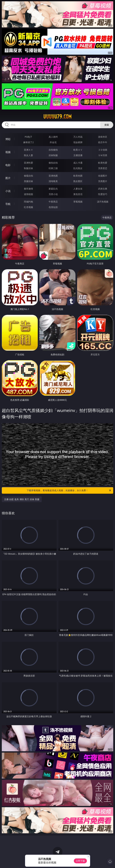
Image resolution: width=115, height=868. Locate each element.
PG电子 (29, 137)
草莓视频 (78, 202)
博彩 (8, 139)
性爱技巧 (103, 194)
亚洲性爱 (28, 163)
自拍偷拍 (53, 150)
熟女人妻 (28, 155)
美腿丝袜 (28, 181)
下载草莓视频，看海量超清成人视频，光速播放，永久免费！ (69, 490)
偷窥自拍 (28, 176)
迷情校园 (28, 194)
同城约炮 (28, 202)
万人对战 (78, 137)
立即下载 (80, 861)
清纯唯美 (53, 181)
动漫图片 (103, 176)
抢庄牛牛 (103, 142)
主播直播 (78, 155)
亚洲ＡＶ (28, 150)
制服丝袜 (28, 168)
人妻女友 (78, 189)
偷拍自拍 (53, 163)
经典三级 (53, 168)
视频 (8, 152)
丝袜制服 (53, 155)
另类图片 (103, 181)
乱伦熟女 (78, 168)
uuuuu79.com (57, 117)
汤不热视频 (103, 202)
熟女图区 (78, 181)
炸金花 (53, 142)
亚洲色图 (53, 176)
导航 (8, 204)
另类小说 (53, 194)
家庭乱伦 (53, 189)
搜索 (107, 125)
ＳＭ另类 (103, 155)
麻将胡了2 (28, 142)
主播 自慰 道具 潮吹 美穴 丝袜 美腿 (22, 499)
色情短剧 (53, 207)
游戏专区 (103, 137)
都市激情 (28, 189)
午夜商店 (53, 202)
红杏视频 (28, 207)
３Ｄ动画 (103, 150)
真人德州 (53, 137)
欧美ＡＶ (78, 150)
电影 (8, 165)
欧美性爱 (103, 163)
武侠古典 (103, 189)
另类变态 (103, 168)
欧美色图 (78, 176)
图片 (8, 178)
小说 (8, 191)
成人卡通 (78, 163)
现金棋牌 (78, 142)
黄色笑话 (78, 194)
